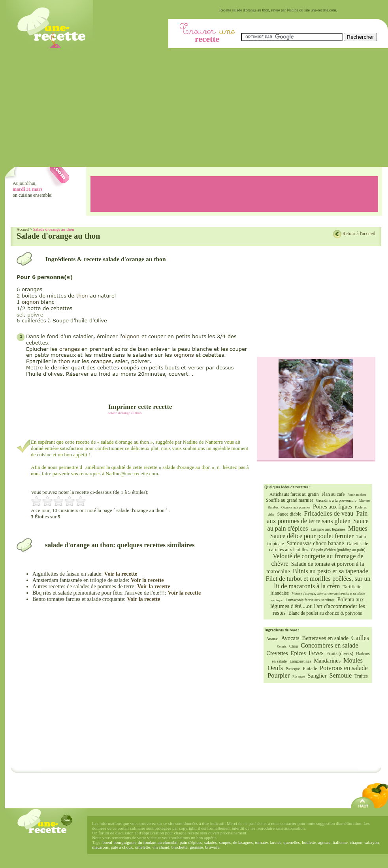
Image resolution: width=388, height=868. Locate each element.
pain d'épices (191, 842)
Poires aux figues (332, 506)
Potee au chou (357, 495)
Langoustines (300, 661)
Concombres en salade (330, 646)
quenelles (292, 842)
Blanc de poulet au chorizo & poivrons (325, 613)
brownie (212, 847)
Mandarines (327, 661)
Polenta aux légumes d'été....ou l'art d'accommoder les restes (318, 606)
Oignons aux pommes (296, 507)
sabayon (372, 842)
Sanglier (317, 676)
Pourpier (279, 676)
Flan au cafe (333, 494)
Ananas (272, 639)
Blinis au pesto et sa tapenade (331, 571)
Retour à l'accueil (359, 233)
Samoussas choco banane (315, 543)
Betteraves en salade (325, 638)
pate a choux (122, 847)
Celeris (282, 647)
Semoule (340, 676)
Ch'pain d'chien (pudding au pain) (338, 550)
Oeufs (275, 668)
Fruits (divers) (340, 653)
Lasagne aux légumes (328, 529)
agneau (324, 842)
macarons (100, 847)
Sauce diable (289, 514)
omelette (143, 847)
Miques (358, 529)
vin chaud (161, 847)
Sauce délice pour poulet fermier (312, 536)
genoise (196, 847)
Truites (361, 676)
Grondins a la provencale (336, 500)
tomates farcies (268, 842)
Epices (298, 653)
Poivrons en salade (344, 668)
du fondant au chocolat (158, 842)
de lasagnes (243, 842)
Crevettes (277, 653)
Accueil (23, 229)
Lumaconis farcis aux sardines (310, 600)
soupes (225, 842)
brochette (180, 847)
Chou (294, 646)
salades (211, 842)
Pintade (310, 668)
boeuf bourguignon (119, 842)
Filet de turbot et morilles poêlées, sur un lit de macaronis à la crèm (318, 583)
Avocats (290, 638)
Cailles (360, 638)
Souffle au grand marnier (290, 500)
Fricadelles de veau (329, 514)
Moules (353, 661)
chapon (356, 842)
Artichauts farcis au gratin (294, 494)
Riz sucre (299, 677)
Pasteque (293, 669)
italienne (340, 842)
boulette (309, 842)
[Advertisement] (196, 107)
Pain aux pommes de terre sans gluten (317, 517)
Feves (316, 653)
